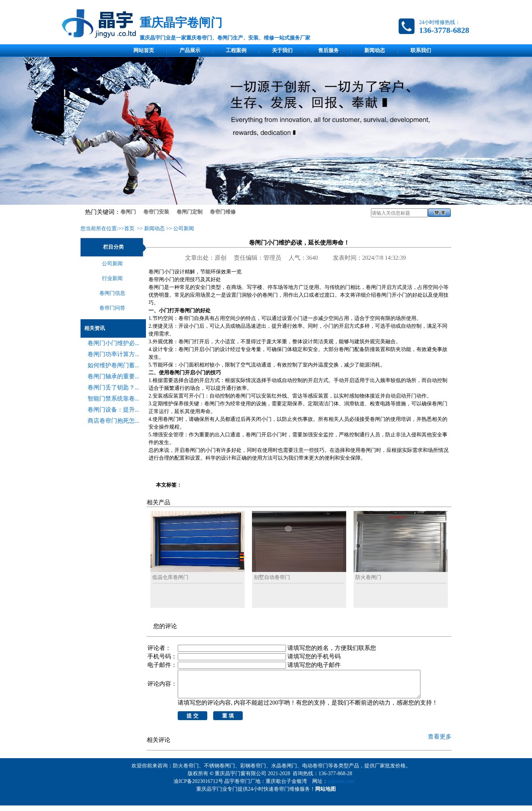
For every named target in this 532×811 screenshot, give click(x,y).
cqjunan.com (342, 787)
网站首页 (144, 50)
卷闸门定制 (190, 212)
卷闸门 (128, 212)
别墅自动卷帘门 (272, 577)
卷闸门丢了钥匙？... (113, 387)
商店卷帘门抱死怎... (113, 421)
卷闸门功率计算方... (113, 354)
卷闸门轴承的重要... (113, 376)
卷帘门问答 (112, 308)
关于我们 (282, 50)
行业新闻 (112, 278)
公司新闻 (184, 229)
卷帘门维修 (223, 212)
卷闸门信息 (112, 293)
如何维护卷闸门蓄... (113, 365)
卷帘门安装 (156, 212)
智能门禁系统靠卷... (113, 398)
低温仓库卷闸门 (170, 577)
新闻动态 (375, 50)
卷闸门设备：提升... (113, 410)
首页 (129, 229)
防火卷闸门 (368, 577)
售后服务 (328, 50)
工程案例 (236, 50)
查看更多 (440, 742)
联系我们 (421, 50)
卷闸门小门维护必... (113, 343)
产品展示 (190, 50)
